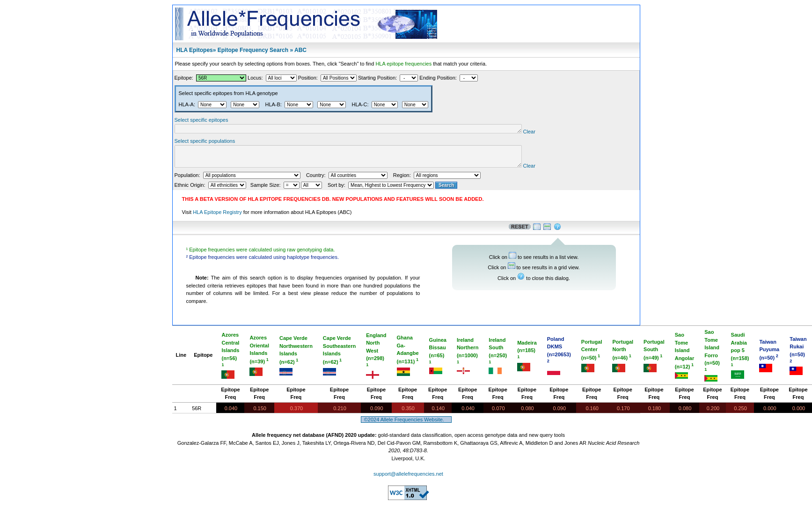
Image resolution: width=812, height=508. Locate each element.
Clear (566, 133)
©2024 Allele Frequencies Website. (406, 425)
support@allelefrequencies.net (408, 479)
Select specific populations (205, 142)
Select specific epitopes (201, 120)
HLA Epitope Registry (217, 218)
